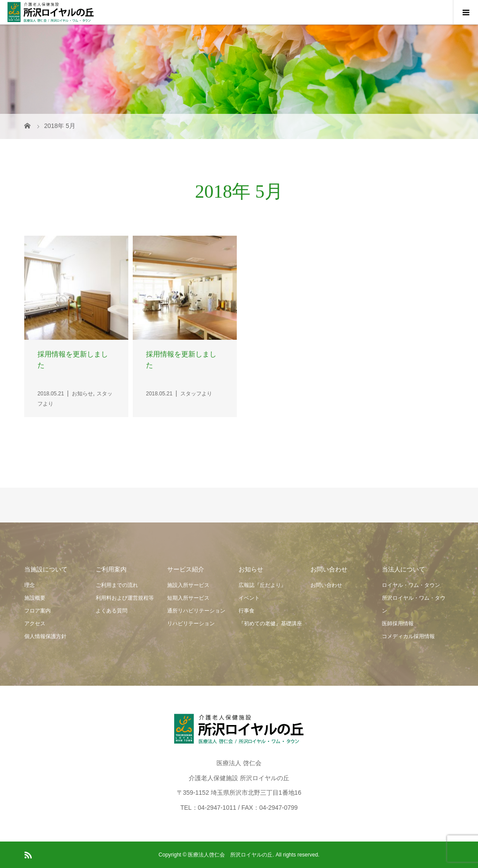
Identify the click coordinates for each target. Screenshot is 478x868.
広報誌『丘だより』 (262, 585)
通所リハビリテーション (196, 611)
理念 (30, 585)
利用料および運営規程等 (125, 598)
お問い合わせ (326, 585)
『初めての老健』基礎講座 (270, 624)
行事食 (246, 611)
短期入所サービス (188, 598)
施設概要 (35, 598)
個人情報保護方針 (45, 636)
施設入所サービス (188, 585)
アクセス (35, 624)
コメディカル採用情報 (408, 636)
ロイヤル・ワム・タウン (411, 585)
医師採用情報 (398, 624)
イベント (249, 598)
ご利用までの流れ (117, 585)
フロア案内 (37, 611)
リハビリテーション (191, 624)
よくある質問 (112, 611)
